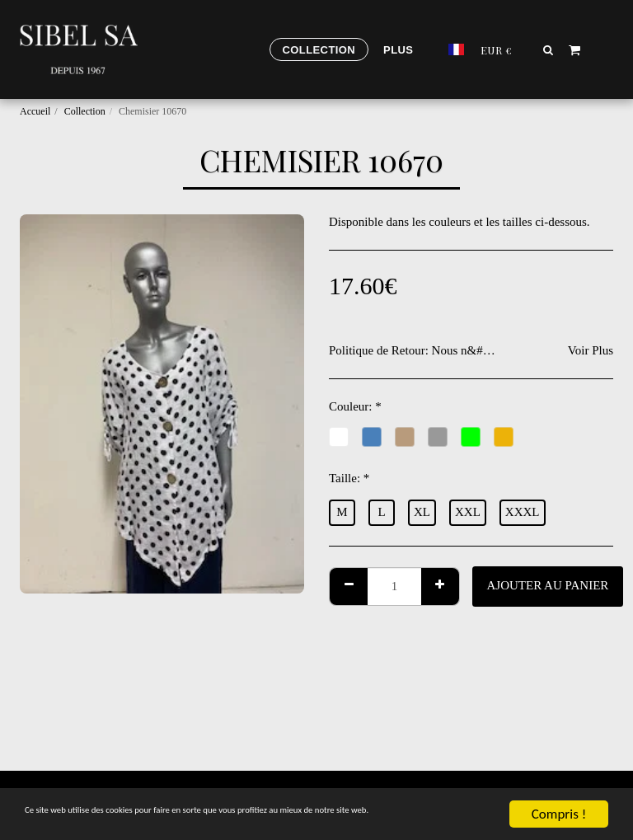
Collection (85, 111)
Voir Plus (591, 350)
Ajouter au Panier (548, 585)
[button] (549, 49)
